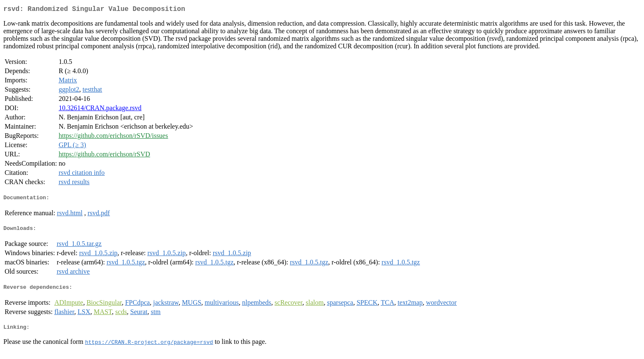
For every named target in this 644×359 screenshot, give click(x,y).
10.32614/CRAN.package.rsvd (100, 110)
